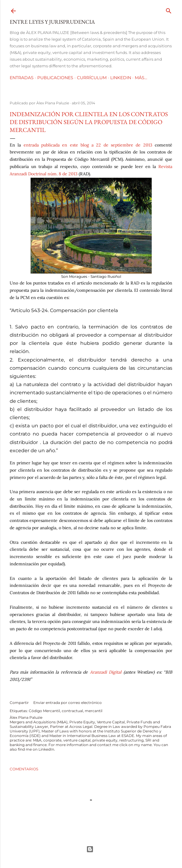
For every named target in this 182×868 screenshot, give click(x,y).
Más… (141, 78)
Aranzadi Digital (106, 672)
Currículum (92, 78)
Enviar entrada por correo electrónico (68, 703)
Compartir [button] (19, 703)
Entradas (22, 78)
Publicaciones (55, 78)
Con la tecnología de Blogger (90, 849)
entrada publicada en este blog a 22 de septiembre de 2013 (88, 145)
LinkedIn (121, 78)
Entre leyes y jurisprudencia (52, 22)
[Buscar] (169, 10)
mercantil (94, 711)
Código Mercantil (44, 711)
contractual (72, 711)
